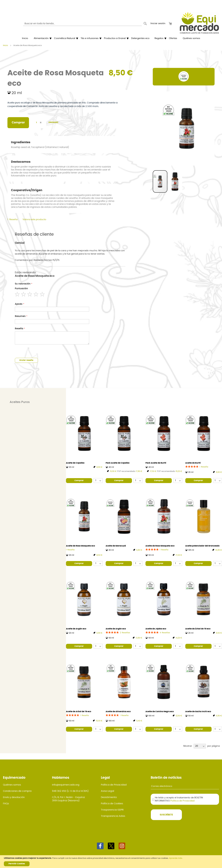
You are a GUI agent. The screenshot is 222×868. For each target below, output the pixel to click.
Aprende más (176, 858)
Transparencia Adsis (113, 816)
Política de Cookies (112, 804)
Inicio (5, 45)
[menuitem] (25, 38)
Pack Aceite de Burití (156, 463)
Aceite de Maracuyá (116, 546)
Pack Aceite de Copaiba (118, 463)
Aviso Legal (108, 791)
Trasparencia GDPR (112, 810)
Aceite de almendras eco (118, 712)
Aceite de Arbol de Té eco (79, 712)
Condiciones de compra (17, 791)
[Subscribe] (166, 815)
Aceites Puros (20, 402)
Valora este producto (34, 219)
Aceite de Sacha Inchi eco (198, 712)
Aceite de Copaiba (75, 463)
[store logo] (199, 23)
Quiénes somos (12, 785)
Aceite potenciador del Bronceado (202, 546)
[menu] (111, 38)
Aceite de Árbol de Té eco (198, 629)
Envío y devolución (14, 797)
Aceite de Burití (193, 463)
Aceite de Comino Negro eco (160, 712)
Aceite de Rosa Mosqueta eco (80, 546)
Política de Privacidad (114, 785)
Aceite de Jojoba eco (156, 629)
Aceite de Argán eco (76, 629)
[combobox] (82, 24)
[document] (111, 862)
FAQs (6, 804)
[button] (175, 181)
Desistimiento (109, 797)
